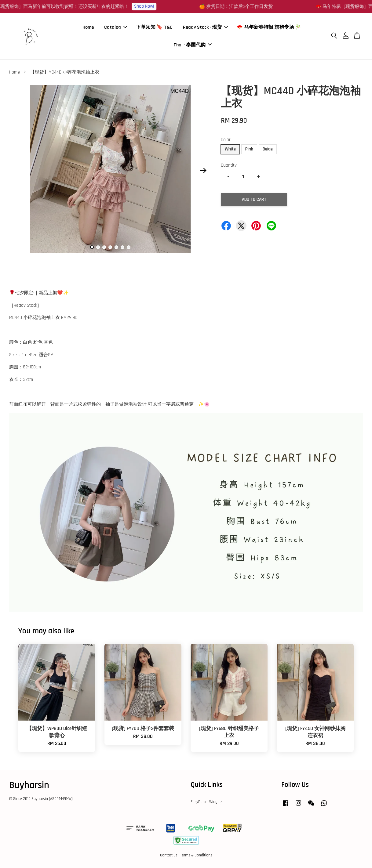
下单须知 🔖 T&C (154, 27)
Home (88, 27)
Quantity (229, 165)
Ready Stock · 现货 (205, 27)
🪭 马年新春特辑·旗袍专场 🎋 (269, 27)
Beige (268, 149)
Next (203, 170)
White (230, 149)
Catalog (116, 27)
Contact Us (169, 855)
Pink (249, 149)
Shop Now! (157, 6)
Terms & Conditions (196, 855)
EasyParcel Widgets (207, 802)
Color (226, 140)
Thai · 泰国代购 (193, 45)
